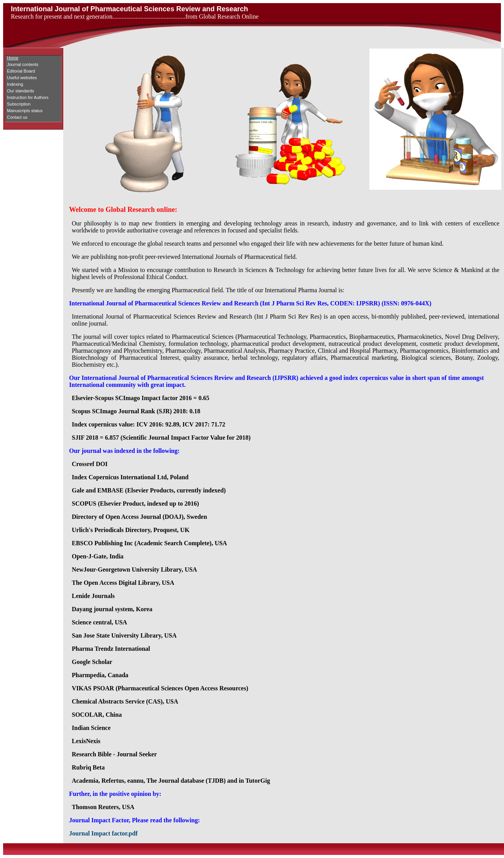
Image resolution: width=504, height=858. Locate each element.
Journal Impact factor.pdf (103, 833)
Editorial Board (21, 71)
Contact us (17, 117)
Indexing (15, 84)
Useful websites (22, 78)
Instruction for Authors (28, 97)
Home (13, 58)
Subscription (19, 104)
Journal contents (23, 64)
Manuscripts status (25, 111)
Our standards (21, 91)
